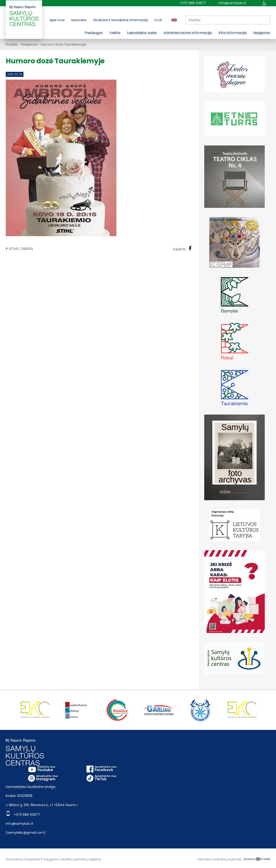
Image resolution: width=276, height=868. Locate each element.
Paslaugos (94, 33)
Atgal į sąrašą (19, 248)
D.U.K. (159, 20)
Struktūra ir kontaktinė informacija (121, 20)
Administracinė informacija (188, 33)
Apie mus (57, 20)
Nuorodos (79, 20)
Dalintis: (182, 249)
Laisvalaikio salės (142, 33)
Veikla (115, 33)
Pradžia (12, 44)
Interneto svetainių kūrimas (220, 859)
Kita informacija (233, 33)
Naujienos (262, 33)
